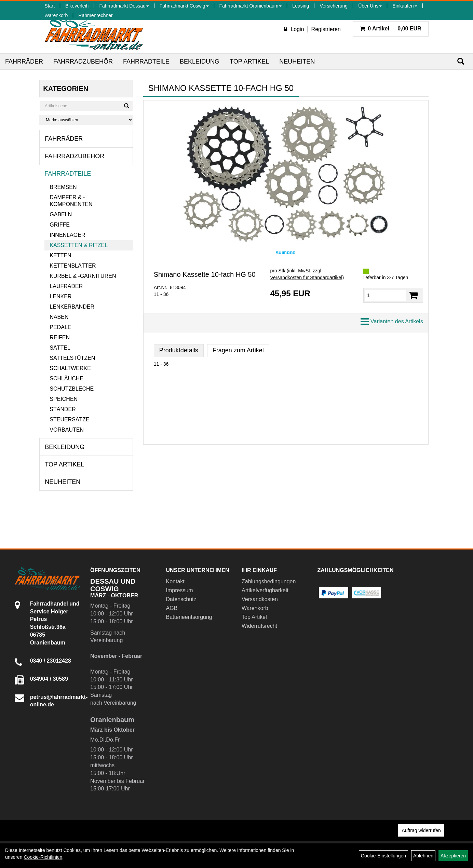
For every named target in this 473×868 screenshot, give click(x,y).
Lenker (60, 296)
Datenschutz (181, 599)
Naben (59, 317)
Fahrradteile (146, 62)
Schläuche (66, 378)
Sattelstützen (72, 358)
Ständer (63, 409)
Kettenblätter (73, 266)
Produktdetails (179, 350)
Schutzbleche (72, 389)
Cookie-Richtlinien (43, 857)
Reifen (60, 337)
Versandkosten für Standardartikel (306, 277)
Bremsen (63, 187)
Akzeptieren (453, 856)
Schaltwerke (70, 368)
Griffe (60, 225)
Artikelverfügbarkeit (265, 590)
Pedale (60, 327)
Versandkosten (260, 599)
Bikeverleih (77, 6)
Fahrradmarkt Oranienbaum (251, 6)
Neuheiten (297, 62)
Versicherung (334, 6)
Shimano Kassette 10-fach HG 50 (205, 274)
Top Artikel (249, 62)
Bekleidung (200, 62)
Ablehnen (423, 856)
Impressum (180, 590)
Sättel (60, 348)
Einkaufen (405, 6)
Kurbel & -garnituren (83, 276)
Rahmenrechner (95, 15)
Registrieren (326, 29)
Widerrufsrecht (259, 626)
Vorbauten (67, 430)
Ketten (60, 255)
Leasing (301, 6)
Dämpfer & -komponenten (71, 201)
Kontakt (175, 581)
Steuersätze (69, 419)
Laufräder (66, 286)
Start (50, 6)
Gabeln (61, 214)
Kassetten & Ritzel (79, 245)
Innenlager (67, 235)
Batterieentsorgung (189, 617)
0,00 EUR (391, 29)
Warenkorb (56, 15)
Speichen (64, 399)
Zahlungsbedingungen (269, 581)
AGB (172, 608)
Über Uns (370, 6)
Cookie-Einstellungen (383, 856)
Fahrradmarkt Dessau (124, 6)
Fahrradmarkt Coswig (184, 6)
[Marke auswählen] (86, 120)
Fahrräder (24, 62)
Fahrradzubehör (83, 62)
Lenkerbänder (72, 307)
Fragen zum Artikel (238, 350)
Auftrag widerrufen (421, 830)
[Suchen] (461, 61)
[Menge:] (385, 295)
